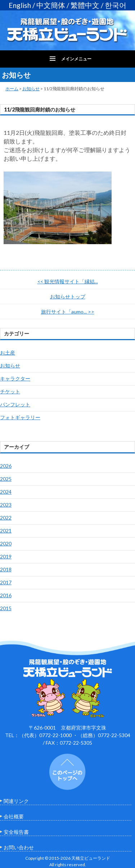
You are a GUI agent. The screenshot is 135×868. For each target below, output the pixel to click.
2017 (6, 582)
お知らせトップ (68, 296)
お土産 (8, 353)
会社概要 (14, 816)
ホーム (12, 89)
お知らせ (31, 89)
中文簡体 (51, 5)
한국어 (116, 5)
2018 (6, 569)
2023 (6, 505)
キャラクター (15, 378)
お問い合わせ (19, 847)
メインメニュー (76, 59)
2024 (6, 492)
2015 (6, 608)
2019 (6, 556)
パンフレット (15, 404)
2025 (6, 479)
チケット (10, 391)
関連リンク (16, 801)
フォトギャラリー (20, 417)
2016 (6, 595)
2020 (6, 543)
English (20, 5)
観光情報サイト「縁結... (68, 281)
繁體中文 (85, 5)
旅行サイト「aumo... (68, 312)
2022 (6, 518)
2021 (6, 531)
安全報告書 (16, 832)
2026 (6, 466)
